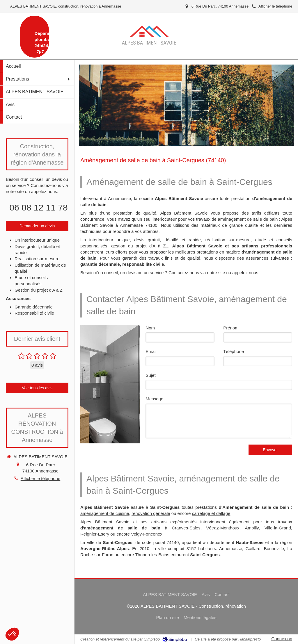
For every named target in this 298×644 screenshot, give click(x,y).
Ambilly (252, 528)
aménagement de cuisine (105, 513)
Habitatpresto (250, 639)
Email (151, 351)
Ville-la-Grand (277, 528)
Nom (150, 328)
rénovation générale (151, 513)
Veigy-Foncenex (147, 534)
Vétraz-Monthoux (223, 528)
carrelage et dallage (211, 513)
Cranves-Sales (186, 528)
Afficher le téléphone (275, 6)
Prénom (231, 328)
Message (154, 399)
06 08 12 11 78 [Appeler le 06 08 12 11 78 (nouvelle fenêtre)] (38, 207)
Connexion (282, 639)
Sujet (150, 375)
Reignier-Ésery (95, 534)
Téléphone (234, 351)
